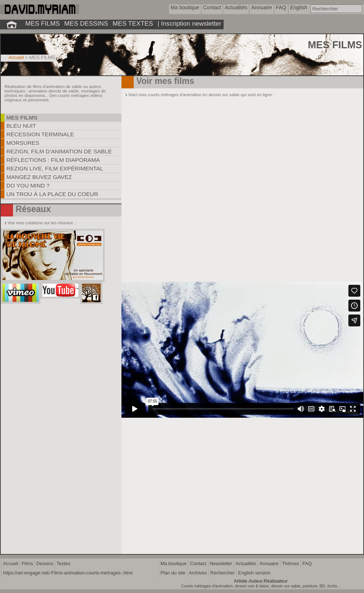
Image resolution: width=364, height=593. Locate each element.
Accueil (16, 57)
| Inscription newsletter (189, 23)
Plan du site (173, 573)
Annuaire (269, 563)
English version (254, 573)
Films (27, 563)
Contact (198, 563)
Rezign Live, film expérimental (55, 168)
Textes (63, 563)
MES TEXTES (133, 23)
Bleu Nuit (21, 126)
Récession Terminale (40, 134)
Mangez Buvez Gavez (39, 177)
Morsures (23, 143)
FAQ (307, 563)
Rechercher (222, 573)
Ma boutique (173, 563)
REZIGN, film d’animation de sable (59, 151)
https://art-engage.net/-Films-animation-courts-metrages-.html (68, 573)
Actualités (246, 563)
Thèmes (290, 563)
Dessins (45, 563)
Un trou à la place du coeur (52, 194)
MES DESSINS (86, 23)
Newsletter (221, 563)
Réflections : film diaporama (53, 160)
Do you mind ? (28, 185)
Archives (198, 573)
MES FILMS (43, 23)
